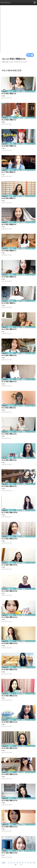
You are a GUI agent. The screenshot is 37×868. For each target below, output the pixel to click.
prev (4, 863)
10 (34, 863)
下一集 (30, 55)
